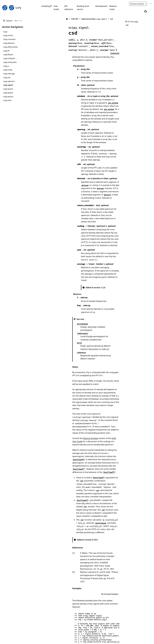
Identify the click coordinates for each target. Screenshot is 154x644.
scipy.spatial (8, 93)
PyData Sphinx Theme (136, 638)
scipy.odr (7, 77)
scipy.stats (7, 100)
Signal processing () (70, 19)
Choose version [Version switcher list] (137, 4)
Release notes (113, 8)
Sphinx (18, 641)
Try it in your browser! (110, 461)
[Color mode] (151, 4)
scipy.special (8, 97)
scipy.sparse (8, 89)
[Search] (13, 21)
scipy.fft (6, 51)
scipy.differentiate (10, 47)
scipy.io (6, 66)
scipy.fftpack (8, 54)
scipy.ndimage (9, 74)
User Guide (56, 8)
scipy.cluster (8, 35)
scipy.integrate (9, 58)
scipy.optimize (9, 81)
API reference (69, 8)
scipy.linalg (8, 70)
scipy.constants (9, 39)
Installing (46, 6)
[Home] (43, 19)
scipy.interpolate (10, 62)
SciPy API (51, 19)
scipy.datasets (9, 43)
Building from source (83, 8)
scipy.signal (8, 85)
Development (101, 6)
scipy (5, 32)
